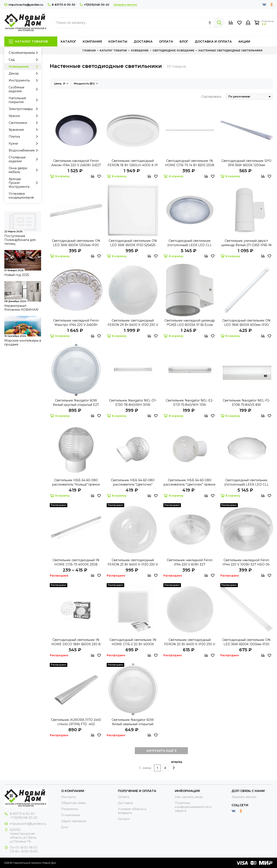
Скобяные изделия (24, 89)
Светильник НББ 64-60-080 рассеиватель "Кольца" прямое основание (76, 482)
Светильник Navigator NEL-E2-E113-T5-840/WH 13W (190, 403)
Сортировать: (212, 97)
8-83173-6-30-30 (61, 5)
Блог (184, 41)
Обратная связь (73, 803)
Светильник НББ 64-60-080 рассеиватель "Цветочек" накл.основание (133, 482)
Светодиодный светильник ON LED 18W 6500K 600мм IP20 (246, 323)
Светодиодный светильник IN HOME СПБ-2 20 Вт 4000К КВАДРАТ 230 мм (133, 642)
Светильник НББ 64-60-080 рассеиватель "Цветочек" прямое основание (190, 482)
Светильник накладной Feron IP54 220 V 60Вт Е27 (190, 562)
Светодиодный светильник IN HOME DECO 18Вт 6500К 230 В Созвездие (76, 642)
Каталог (68, 41)
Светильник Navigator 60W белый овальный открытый (133, 722)
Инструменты (24, 80)
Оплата (166, 41)
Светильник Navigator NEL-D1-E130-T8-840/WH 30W (133, 403)
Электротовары (24, 109)
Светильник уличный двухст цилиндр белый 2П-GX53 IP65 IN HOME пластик (246, 243)
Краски (24, 116)
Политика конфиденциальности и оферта (193, 807)
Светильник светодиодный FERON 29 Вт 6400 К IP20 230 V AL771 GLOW (133, 323)
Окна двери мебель (24, 170)
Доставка (143, 41)
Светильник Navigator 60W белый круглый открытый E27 (76, 403)
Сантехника (24, 123)
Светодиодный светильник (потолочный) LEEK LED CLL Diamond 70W (246, 482)
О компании (71, 815)
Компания (92, 41)
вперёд (177, 765)
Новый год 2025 (17, 275)
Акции (244, 41)
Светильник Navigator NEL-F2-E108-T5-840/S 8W (246, 403)
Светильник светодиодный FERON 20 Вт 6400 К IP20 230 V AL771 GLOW (190, 642)
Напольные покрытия (24, 100)
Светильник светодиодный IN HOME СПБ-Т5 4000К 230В (76, 562)
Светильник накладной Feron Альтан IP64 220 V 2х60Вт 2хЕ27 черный (76, 163)
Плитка (24, 137)
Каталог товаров (28, 41)
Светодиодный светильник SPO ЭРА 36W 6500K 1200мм (246, 163)
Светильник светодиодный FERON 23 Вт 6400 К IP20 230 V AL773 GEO (133, 562)
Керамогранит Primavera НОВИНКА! (21, 308)
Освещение (24, 67)
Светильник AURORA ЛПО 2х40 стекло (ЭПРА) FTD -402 (76, 722)
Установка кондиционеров (21, 196)
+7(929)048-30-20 (94, 5)
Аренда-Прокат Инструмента (24, 183)
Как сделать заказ (189, 797)
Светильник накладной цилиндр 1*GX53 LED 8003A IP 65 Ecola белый (190, 323)
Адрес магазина (74, 821)
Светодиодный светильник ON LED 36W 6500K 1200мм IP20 (246, 642)
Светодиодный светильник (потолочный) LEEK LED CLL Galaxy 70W (190, 243)
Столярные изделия (24, 159)
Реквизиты (70, 809)
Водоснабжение (24, 150)
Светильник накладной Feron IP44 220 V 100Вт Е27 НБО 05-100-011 (246, 562)
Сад (24, 60)
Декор (24, 73)
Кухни (24, 143)
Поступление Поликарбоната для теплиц (20, 240)
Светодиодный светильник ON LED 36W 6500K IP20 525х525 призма (133, 243)
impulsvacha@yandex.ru (24, 5)
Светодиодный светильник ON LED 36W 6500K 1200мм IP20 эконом (76, 243)
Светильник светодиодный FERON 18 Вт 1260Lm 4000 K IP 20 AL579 (133, 163)
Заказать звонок (244, 797)
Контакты (118, 41)
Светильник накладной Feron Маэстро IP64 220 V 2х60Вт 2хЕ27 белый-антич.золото (76, 323)
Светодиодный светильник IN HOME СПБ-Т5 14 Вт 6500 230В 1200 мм (190, 163)
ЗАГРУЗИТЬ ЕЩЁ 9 (161, 751)
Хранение (24, 130)
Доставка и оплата (213, 41)
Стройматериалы (24, 53)
